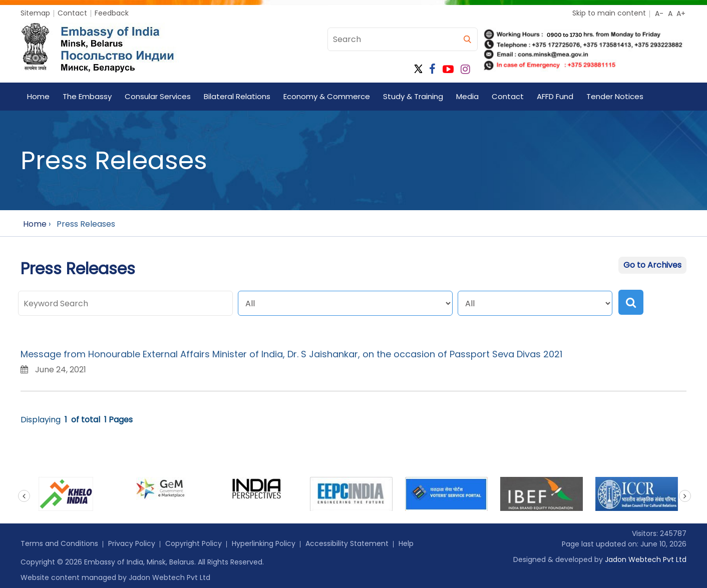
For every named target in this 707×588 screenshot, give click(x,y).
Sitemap (35, 13)
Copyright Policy (194, 543)
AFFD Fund (555, 96)
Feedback (112, 13)
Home (38, 96)
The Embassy (87, 96)
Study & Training (413, 96)
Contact (72, 13)
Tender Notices (615, 96)
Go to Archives (652, 265)
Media (467, 96)
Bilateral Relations (237, 96)
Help (406, 543)
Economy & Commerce (327, 96)
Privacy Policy (132, 543)
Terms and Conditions (59, 543)
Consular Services (158, 96)
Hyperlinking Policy (264, 543)
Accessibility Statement (347, 543)
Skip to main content (609, 13)
